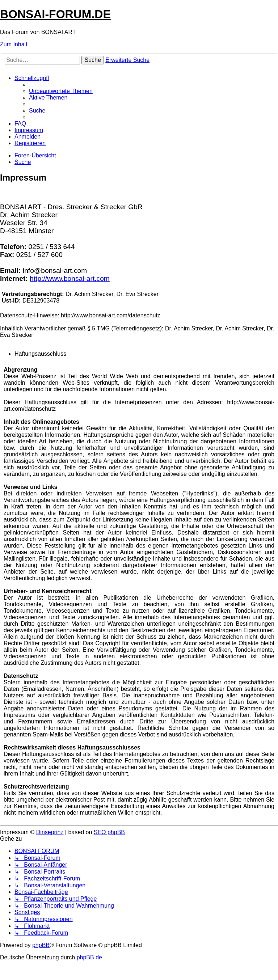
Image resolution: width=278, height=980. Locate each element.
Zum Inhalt (14, 44)
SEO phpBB (109, 832)
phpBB (41, 945)
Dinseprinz (50, 832)
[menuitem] (61, 91)
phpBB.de (89, 957)
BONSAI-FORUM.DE (55, 14)
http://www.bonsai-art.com (70, 278)
